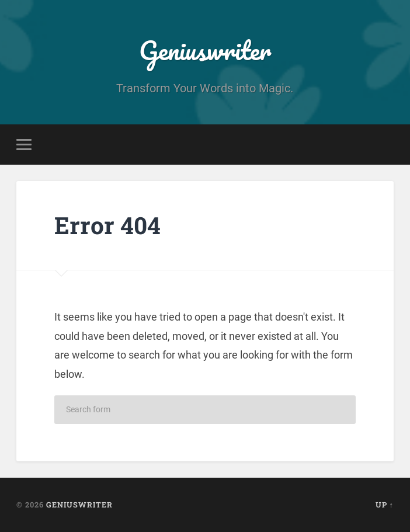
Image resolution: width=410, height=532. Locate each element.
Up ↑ (385, 505)
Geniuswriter (205, 50)
